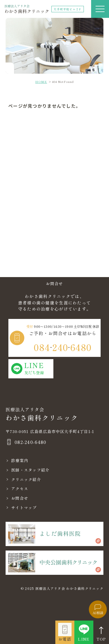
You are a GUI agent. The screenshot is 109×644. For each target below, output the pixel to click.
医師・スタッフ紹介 (30, 470)
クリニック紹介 (26, 479)
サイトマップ (24, 508)
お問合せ (20, 498)
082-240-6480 (30, 442)
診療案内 (20, 460)
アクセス (20, 489)
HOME (41, 82)
